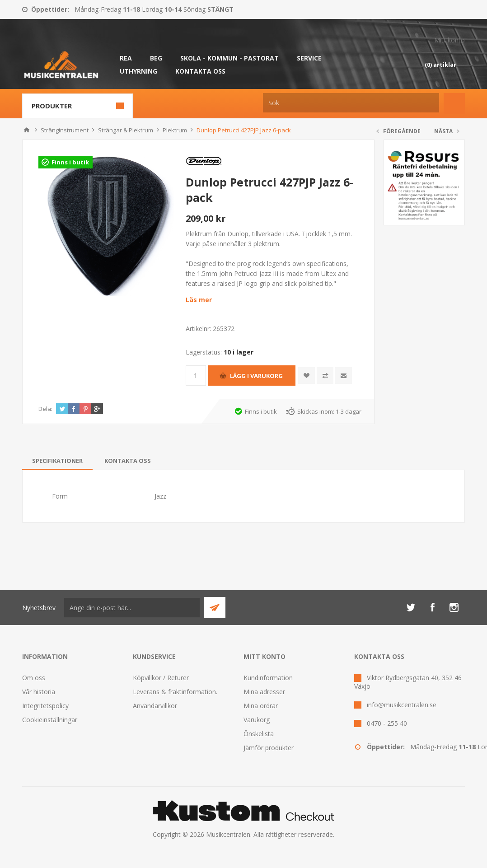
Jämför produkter (269, 748)
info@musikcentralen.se (402, 705)
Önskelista (259, 734)
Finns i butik (70, 162)
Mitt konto (450, 40)
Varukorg (257, 720)
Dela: (45, 409)
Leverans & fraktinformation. (175, 692)
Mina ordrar (261, 706)
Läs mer (199, 300)
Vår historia (39, 692)
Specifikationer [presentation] (57, 461)
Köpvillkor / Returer (161, 678)
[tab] (57, 461)
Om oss (34, 678)
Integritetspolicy (45, 706)
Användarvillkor (155, 706)
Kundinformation (268, 678)
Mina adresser (264, 692)
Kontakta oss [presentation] (128, 461)
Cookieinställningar (50, 720)
